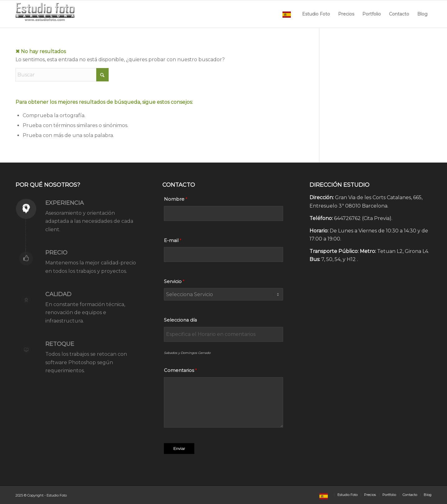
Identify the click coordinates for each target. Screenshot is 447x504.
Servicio (173, 282)
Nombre (174, 199)
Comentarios (179, 370)
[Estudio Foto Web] (45, 14)
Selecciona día (180, 320)
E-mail (171, 241)
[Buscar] (62, 75)
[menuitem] (288, 14)
